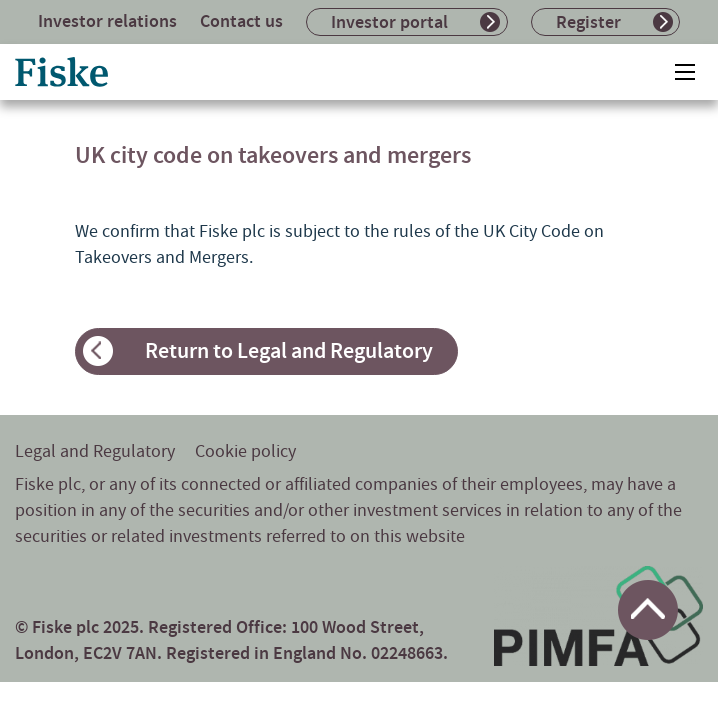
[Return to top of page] (648, 610)
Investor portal (389, 22)
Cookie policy (245, 451)
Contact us (241, 21)
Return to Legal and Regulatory (289, 351)
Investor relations (107, 21)
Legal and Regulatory (95, 451)
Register (588, 22)
